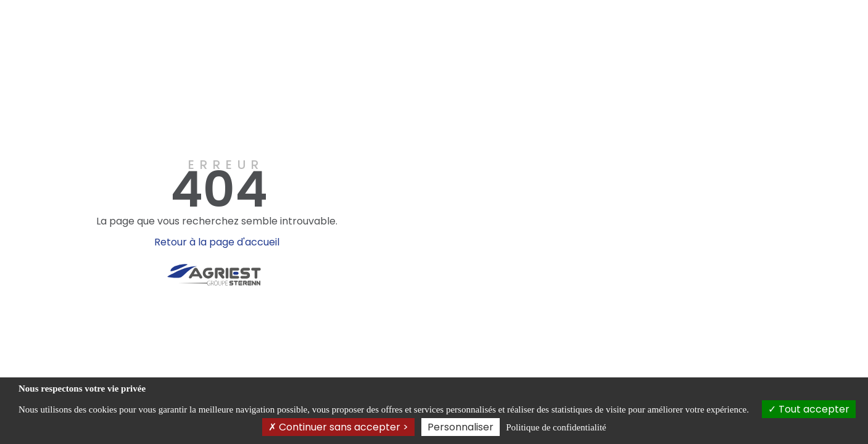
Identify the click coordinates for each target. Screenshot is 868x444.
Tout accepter (809, 409)
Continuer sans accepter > (338, 427)
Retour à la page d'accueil (217, 242)
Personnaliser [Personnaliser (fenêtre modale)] (461, 427)
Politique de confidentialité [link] (556, 427)
